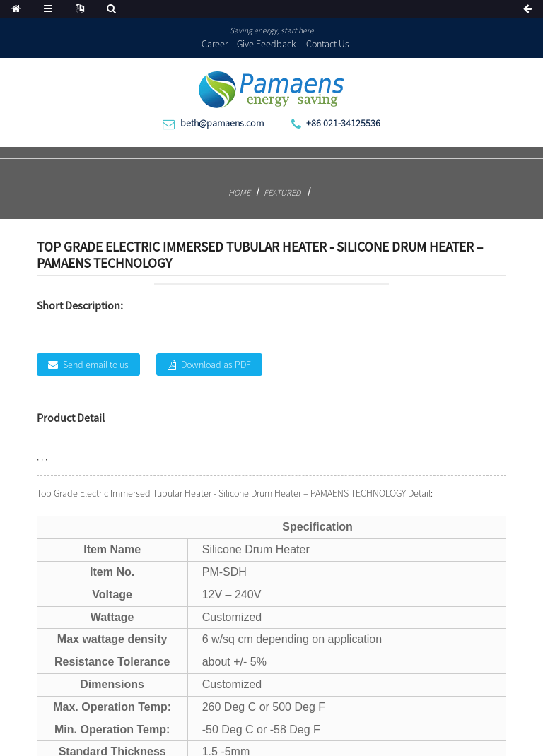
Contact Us (328, 44)
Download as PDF (216, 365)
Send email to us (96, 365)
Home (239, 193)
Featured (282, 193)
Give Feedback (267, 44)
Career (215, 44)
